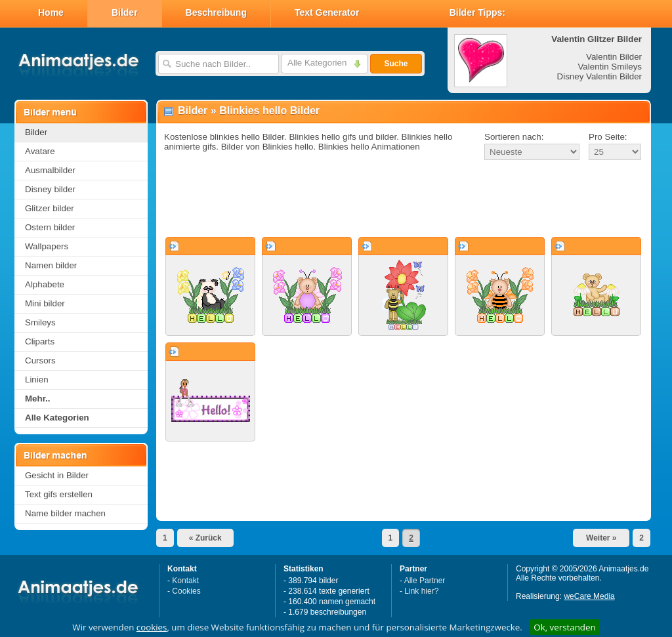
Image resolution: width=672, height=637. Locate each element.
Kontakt (185, 581)
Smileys (40, 322)
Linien (37, 380)
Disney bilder (50, 189)
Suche (396, 64)
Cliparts (40, 341)
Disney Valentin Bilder (599, 76)
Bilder (125, 12)
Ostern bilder (50, 227)
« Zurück (205, 538)
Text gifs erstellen (59, 494)
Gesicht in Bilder (57, 475)
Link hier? (421, 591)
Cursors (40, 360)
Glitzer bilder (50, 208)
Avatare (40, 151)
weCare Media (589, 596)
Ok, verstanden (564, 627)
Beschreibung (216, 12)
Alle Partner (425, 581)
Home (51, 12)
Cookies (186, 591)
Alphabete (45, 284)
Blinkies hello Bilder (269, 111)
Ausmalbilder (50, 170)
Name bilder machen (65, 513)
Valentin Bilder (614, 57)
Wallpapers (47, 246)
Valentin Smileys (610, 67)
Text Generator (327, 12)
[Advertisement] (404, 199)
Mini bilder (45, 303)
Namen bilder (51, 265)
